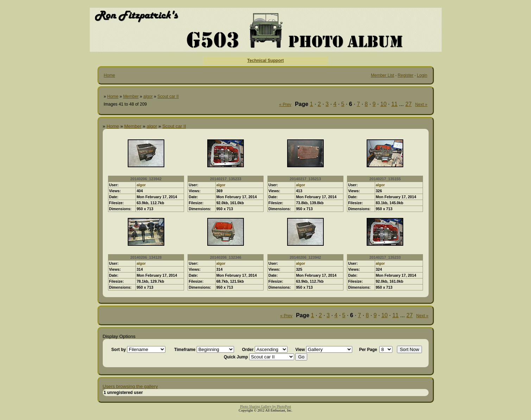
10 (384, 104)
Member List (383, 75)
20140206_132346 (226, 257)
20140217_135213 (305, 179)
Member (131, 96)
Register (406, 75)
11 (394, 104)
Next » (421, 105)
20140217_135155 (385, 179)
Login (422, 75)
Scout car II (168, 96)
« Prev (285, 105)
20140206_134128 (146, 257)
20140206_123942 (146, 179)
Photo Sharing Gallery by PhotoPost (265, 406)
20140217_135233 (226, 179)
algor (148, 96)
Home (109, 75)
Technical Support (266, 61)
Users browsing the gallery (130, 386)
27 (409, 104)
